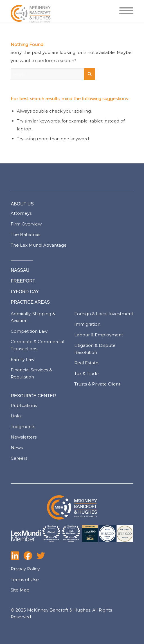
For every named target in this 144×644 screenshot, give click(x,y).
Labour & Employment (99, 335)
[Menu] (123, 11)
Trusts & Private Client (97, 384)
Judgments (23, 427)
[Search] (53, 74)
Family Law (23, 359)
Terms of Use (25, 580)
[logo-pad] (60, 11)
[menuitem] (123, 11)
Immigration (87, 324)
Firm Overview (26, 224)
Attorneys (21, 213)
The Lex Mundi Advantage (39, 245)
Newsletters (24, 437)
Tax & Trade (86, 374)
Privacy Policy (25, 569)
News (17, 448)
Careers (19, 458)
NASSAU (20, 270)
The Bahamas (25, 234)
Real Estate (86, 363)
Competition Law (29, 331)
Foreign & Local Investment (104, 314)
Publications (24, 405)
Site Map (20, 590)
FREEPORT (23, 281)
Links (16, 416)
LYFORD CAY (25, 292)
